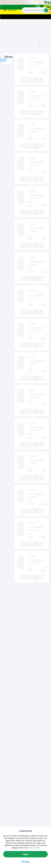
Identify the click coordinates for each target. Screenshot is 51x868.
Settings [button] (25, 862)
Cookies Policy (34, 848)
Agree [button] (26, 854)
